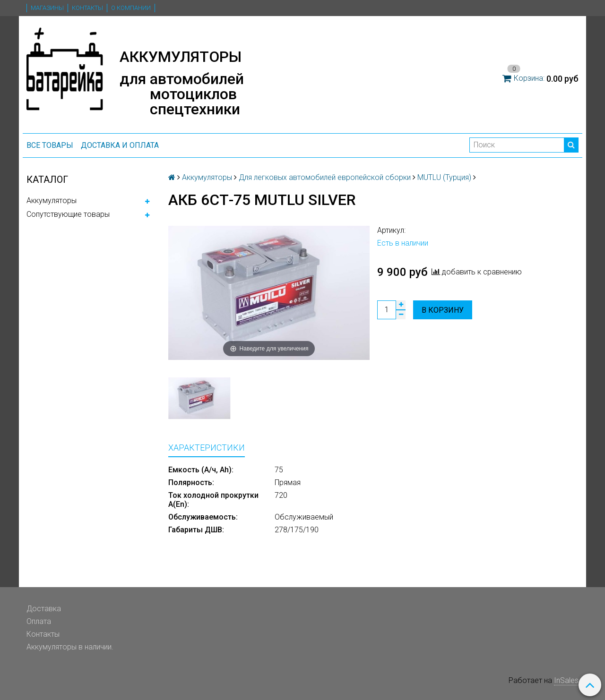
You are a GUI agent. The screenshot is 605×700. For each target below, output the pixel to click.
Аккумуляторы (52, 201)
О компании (131, 8)
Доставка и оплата (120, 145)
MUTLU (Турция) (444, 177)
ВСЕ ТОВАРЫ (50, 145)
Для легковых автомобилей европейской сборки (325, 177)
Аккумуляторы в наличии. (70, 647)
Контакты (87, 8)
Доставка (44, 609)
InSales (566, 680)
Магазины (47, 8)
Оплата (39, 621)
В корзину (443, 310)
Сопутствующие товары (68, 214)
